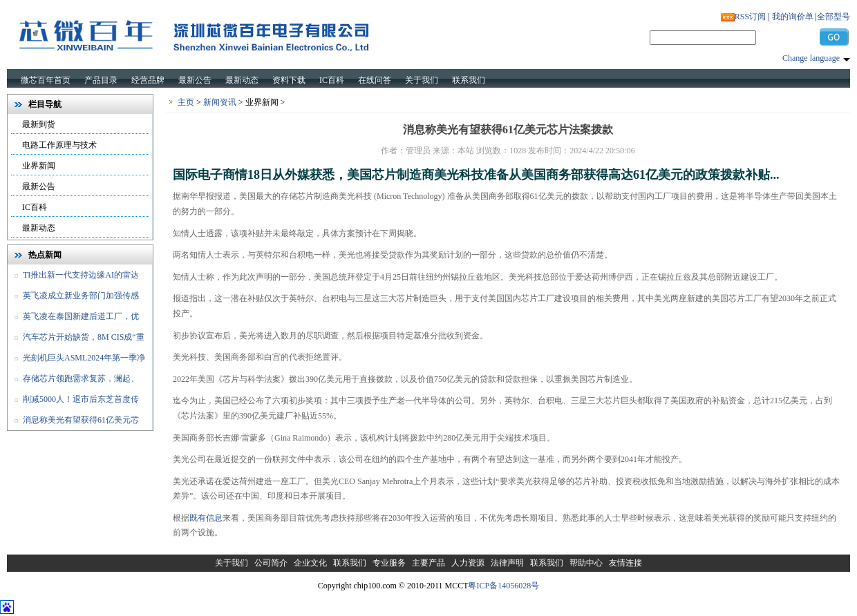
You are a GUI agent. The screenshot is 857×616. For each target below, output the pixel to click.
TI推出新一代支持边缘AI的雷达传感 (73, 278)
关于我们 (422, 80)
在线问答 (375, 80)
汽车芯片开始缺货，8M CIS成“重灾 (76, 340)
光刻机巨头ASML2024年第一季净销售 (76, 360)
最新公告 (195, 80)
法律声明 (507, 563)
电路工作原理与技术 (59, 145)
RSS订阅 (750, 17)
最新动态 (242, 80)
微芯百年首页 (46, 80)
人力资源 (468, 563)
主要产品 (428, 563)
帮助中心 (586, 563)
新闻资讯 (220, 102)
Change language (811, 58)
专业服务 (389, 563)
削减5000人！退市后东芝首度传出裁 (73, 402)
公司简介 (271, 563)
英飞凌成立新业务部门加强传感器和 (73, 298)
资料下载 (289, 80)
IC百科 (332, 80)
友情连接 (625, 563)
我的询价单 (793, 17)
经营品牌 (148, 80)
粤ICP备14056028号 (503, 586)
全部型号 (834, 17)
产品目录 (101, 80)
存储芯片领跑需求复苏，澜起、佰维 (73, 381)
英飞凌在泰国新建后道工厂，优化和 (73, 319)
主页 (186, 102)
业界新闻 (39, 166)
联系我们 (469, 80)
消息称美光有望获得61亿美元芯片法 (73, 423)
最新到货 (39, 124)
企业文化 (310, 563)
